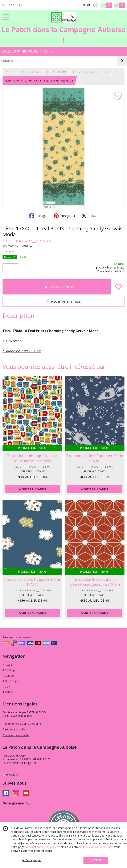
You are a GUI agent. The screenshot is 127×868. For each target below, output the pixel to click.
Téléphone (11, 775)
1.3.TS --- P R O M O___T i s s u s (91, 72)
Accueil (11, 72)
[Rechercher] (122, 61)
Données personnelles (16, 735)
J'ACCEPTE (96, 860)
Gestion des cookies (15, 729)
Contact (85, 5)
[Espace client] (95, 5)
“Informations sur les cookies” (42, 847)
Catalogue (10, 670)
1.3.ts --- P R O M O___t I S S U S (27, 241)
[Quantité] (10, 268)
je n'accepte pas (32, 860)
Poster (90, 216)
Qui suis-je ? (11, 681)
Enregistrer (65, 216)
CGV (6, 687)
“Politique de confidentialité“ (96, 847)
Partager (38, 216)
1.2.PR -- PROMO (56, 72)
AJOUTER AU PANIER (57, 287)
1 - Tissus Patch (31, 72)
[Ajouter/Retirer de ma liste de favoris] (119, 287)
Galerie (8, 692)
